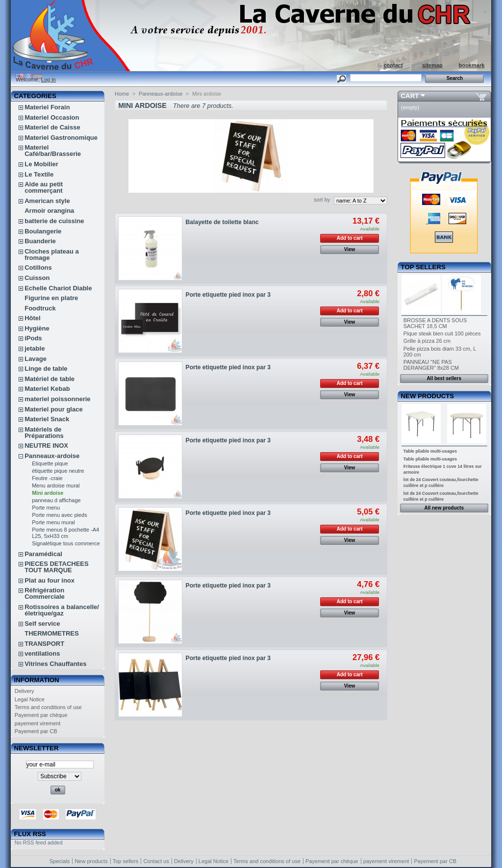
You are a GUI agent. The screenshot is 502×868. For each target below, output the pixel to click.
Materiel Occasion (52, 117)
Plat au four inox (50, 580)
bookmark (472, 65)
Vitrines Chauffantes (55, 664)
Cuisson (37, 278)
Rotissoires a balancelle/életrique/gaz (62, 610)
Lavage (36, 359)
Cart (410, 96)
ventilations (42, 653)
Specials (60, 861)
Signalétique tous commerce (66, 543)
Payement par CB (36, 731)
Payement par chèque (41, 715)
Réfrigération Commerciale (45, 593)
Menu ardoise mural (56, 485)
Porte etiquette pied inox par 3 (228, 295)
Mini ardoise (48, 493)
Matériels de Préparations (44, 433)
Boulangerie (43, 231)
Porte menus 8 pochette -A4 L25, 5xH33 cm (65, 533)
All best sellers (444, 378)
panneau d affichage (56, 500)
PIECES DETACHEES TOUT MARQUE (57, 567)
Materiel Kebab (47, 389)
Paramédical (43, 554)
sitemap (432, 65)
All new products (444, 508)
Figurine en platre (51, 298)
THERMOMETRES (52, 633)
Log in (49, 79)
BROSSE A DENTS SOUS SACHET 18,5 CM (435, 323)
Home (122, 94)
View (350, 249)
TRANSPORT (44, 644)
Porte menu (46, 508)
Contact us (156, 861)
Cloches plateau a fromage (52, 255)
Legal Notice (30, 699)
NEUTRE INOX (46, 446)
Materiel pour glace (53, 409)
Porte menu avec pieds (60, 515)
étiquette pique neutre (58, 471)
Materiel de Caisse (52, 127)
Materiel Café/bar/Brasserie (53, 151)
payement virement (38, 723)
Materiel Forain (47, 107)
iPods (33, 338)
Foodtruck (40, 308)
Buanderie (40, 241)
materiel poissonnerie (57, 399)
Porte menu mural (53, 522)
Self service (42, 624)
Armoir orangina (49, 211)
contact (393, 65)
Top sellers (423, 267)
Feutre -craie (47, 478)
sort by (322, 200)
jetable (35, 348)
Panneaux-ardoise (52, 456)
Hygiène (37, 328)
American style (47, 201)
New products (427, 396)
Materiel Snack (47, 419)
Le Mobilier (41, 164)
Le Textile (39, 174)
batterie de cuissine (54, 221)
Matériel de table (50, 379)
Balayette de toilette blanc (222, 222)
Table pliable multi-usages (430, 451)
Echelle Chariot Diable (58, 288)
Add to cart (350, 238)
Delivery (25, 691)
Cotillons (38, 268)
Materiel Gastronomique (61, 138)
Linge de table (46, 369)
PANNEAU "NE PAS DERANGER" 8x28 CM (431, 365)
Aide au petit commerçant (44, 187)
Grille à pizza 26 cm (427, 341)
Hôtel (33, 318)
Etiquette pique (50, 463)
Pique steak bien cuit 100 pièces (442, 333)
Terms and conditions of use (48, 707)
